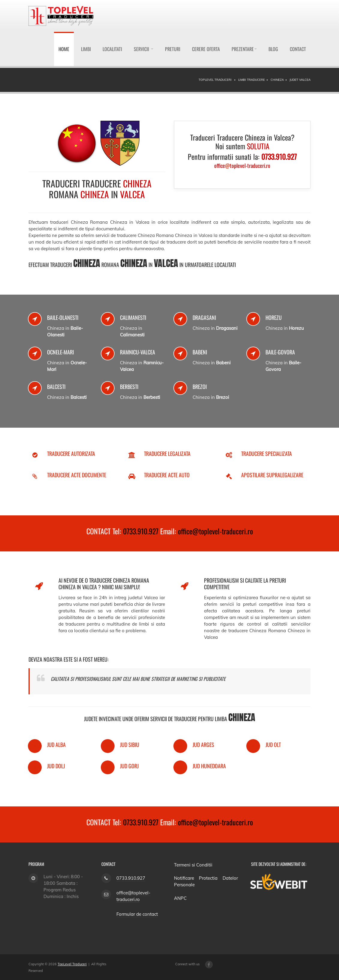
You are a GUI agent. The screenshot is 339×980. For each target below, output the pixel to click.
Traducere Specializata (267, 454)
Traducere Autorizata (71, 454)
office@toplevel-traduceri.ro (215, 531)
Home (64, 49)
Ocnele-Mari (60, 352)
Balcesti (56, 387)
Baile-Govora (280, 352)
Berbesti (129, 387)
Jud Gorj (129, 766)
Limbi (86, 49)
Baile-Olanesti (63, 317)
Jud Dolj (56, 766)
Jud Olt (273, 745)
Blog (273, 49)
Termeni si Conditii (193, 865)
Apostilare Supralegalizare (272, 475)
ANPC (180, 898)
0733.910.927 (141, 531)
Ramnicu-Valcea (138, 352)
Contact (298, 49)
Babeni (200, 352)
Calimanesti (133, 317)
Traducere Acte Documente (77, 475)
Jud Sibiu (130, 745)
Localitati (112, 49)
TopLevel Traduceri (72, 964)
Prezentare (244, 49)
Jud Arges (203, 745)
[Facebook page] (209, 965)
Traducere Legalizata (167, 454)
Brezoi (200, 387)
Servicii (144, 49)
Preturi (173, 49)
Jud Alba (56, 745)
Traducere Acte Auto (167, 475)
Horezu (274, 317)
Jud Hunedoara (209, 766)
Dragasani (204, 317)
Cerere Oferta (206, 49)
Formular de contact (137, 914)
